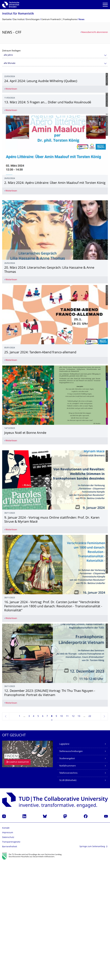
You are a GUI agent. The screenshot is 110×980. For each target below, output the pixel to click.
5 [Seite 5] (38, 835)
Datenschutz (8, 956)
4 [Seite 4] (34, 835)
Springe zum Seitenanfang (92, 965)
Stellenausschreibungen (71, 870)
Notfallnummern (68, 884)
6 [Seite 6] (43, 835)
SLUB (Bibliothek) (68, 899)
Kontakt (6, 946)
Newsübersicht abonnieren (95, 32)
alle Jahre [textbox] (8, 55)
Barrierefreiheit (10, 965)
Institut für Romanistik (18, 14)
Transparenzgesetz (11, 960)
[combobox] (55, 55)
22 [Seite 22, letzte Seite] (90, 835)
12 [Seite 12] (73, 835)
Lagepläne (64, 863)
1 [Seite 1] (20, 835)
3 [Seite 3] (29, 835)
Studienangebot (67, 877)
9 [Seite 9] (56, 835)
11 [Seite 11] (67, 835)
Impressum (8, 951)
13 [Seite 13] (79, 835)
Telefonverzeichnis (68, 892)
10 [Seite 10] (61, 835)
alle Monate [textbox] (10, 63)
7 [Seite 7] (47, 835)
